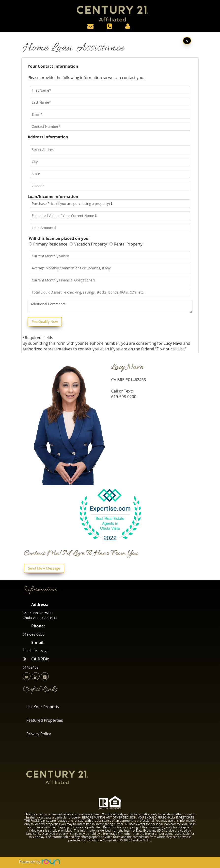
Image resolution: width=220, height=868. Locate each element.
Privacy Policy (39, 734)
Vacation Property (88, 244)
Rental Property (126, 244)
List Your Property (43, 707)
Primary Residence (48, 244)
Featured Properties (45, 720)
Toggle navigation (8, 7)
